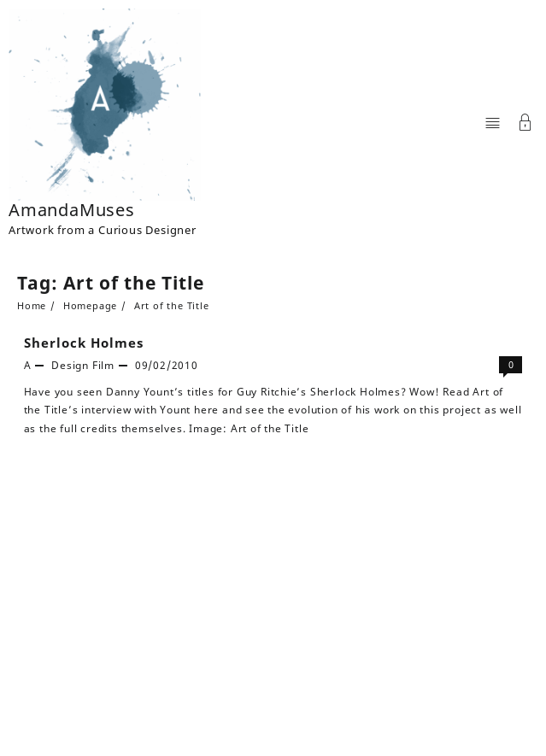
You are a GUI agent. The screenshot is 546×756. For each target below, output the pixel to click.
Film (103, 365)
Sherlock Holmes (84, 343)
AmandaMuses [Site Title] (72, 210)
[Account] (525, 124)
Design (70, 365)
